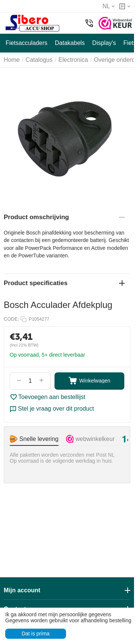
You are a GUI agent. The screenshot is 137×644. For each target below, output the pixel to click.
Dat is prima (36, 634)
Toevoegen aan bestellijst (48, 397)
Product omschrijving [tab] (64, 217)
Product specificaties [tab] (64, 283)
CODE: (11, 319)
